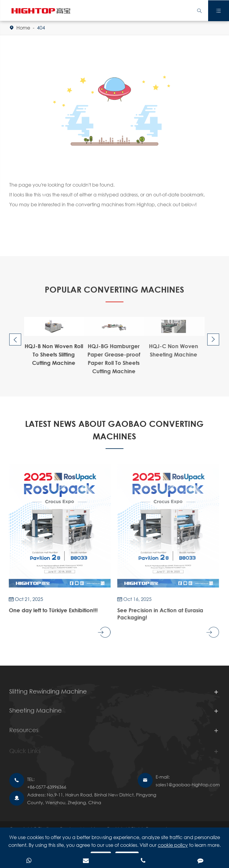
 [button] (15, 340)
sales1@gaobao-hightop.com (188, 785)
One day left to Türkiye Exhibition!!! (52, 610)
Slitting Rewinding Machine (48, 693)
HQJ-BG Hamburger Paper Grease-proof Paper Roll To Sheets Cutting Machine (112, 359)
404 (41, 28)
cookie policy (173, 845)
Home (23, 28)
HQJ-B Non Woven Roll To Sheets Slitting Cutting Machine (53, 354)
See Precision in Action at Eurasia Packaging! (159, 614)
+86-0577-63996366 (47, 787)
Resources (24, 733)
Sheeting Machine (35, 713)
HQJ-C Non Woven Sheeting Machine (171, 350)
